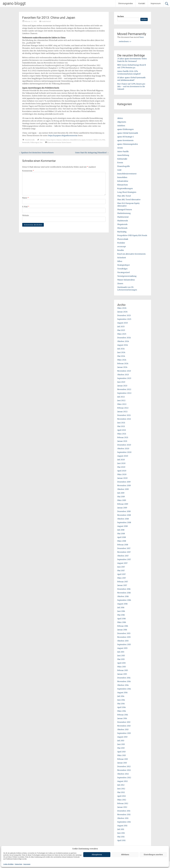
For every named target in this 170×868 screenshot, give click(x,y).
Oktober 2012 (123, 774)
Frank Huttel (46, 21)
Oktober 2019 (123, 489)
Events (120, 163)
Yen (41, 142)
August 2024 (123, 345)
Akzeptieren (97, 855)
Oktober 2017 (123, 556)
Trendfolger (122, 269)
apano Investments (125, 140)
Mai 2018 (121, 534)
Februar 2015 (123, 670)
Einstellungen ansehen (153, 855)
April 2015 (121, 663)
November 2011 (124, 815)
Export (53, 140)
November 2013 (124, 726)
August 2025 (123, 323)
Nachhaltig (122, 232)
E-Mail (26, 207)
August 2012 (123, 781)
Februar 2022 (123, 408)
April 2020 (122, 471)
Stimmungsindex (126, 3)
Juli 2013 (121, 741)
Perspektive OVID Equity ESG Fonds (132, 235)
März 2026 (122, 308)
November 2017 (124, 552)
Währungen (35, 142)
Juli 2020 (121, 460)
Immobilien (122, 177)
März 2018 (122, 541)
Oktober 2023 (123, 375)
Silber (120, 261)
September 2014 (124, 689)
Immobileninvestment (127, 174)
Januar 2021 (122, 441)
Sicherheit (122, 258)
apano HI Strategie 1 (126, 137)
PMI (104, 140)
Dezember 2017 (124, 548)
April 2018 (122, 537)
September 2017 (124, 559)
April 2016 (122, 619)
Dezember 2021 (124, 415)
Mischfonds (122, 228)
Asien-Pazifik (123, 151)
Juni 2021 (121, 423)
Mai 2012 (121, 792)
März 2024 (122, 360)
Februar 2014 (123, 715)
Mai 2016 (121, 615)
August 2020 (123, 456)
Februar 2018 (123, 545)
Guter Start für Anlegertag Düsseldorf (92, 153)
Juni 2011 (121, 833)
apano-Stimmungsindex (128, 144)
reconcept (122, 246)
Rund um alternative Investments (131, 254)
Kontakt (142, 3)
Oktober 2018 (123, 519)
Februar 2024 (123, 363)
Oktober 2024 (123, 341)
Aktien (42, 140)
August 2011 (122, 826)
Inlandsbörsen (75, 140)
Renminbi (26, 142)
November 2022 (124, 389)
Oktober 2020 (123, 449)
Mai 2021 (121, 426)
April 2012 (122, 796)
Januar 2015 (122, 674)
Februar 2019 (123, 504)
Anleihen (121, 126)
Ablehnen (125, 855)
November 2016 (124, 593)
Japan (84, 140)
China (48, 140)
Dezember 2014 (124, 678)
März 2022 (122, 404)
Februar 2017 (123, 582)
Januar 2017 (122, 585)
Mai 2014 (121, 704)
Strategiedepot (123, 265)
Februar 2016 (123, 626)
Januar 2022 (122, 412)
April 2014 (122, 707)
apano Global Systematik (128, 133)
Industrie (66, 140)
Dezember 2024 (124, 338)
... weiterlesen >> (125, 41)
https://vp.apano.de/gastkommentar (63, 135)
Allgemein (122, 122)
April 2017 (121, 574)
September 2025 (124, 319)
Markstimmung (124, 213)
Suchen (121, 16)
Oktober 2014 (123, 685)
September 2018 (124, 522)
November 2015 (124, 637)
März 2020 (122, 474)
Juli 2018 (121, 530)
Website (26, 215)
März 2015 (122, 667)
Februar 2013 (123, 759)
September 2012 (124, 778)
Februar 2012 (123, 803)
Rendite (121, 250)
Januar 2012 (122, 807)
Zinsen (120, 283)
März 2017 (122, 578)
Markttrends (30, 140)
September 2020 (124, 452)
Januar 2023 (122, 386)
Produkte (121, 243)
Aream (120, 148)
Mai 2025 (121, 330)
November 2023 (124, 371)
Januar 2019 (122, 508)
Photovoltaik (123, 239)
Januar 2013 (122, 763)
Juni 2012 (121, 789)
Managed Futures (125, 210)
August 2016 (122, 604)
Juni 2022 (121, 400)
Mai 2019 (121, 497)
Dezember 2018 (124, 511)
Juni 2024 (121, 352)
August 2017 (122, 563)
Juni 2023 (121, 382)
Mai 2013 (121, 748)
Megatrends (122, 224)
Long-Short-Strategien (127, 192)
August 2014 (122, 693)
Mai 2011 (121, 837)
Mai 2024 (121, 356)
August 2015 (122, 648)
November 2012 (124, 770)
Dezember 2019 (124, 482)
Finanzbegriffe (124, 166)
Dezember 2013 (124, 722)
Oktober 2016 (123, 596)
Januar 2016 (122, 630)
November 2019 (124, 485)
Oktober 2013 (123, 729)
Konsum (89, 140)
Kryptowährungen (125, 188)
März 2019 (122, 500)
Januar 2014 (122, 718)
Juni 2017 (121, 567)
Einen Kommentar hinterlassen (59, 142)
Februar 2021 (123, 437)
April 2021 (122, 430)
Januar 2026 (122, 312)
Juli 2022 (121, 397)
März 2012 (122, 800)
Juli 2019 (121, 493)
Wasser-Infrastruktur (126, 280)
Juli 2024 (121, 349)
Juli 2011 (121, 829)
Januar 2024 (122, 367)
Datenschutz (18, 864)
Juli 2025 (121, 327)
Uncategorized (123, 272)
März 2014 (122, 711)
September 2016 (124, 600)
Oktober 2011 (123, 818)
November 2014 (124, 681)
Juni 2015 (121, 656)
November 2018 (124, 515)
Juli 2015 (121, 652)
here (142, 37)
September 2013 (124, 733)
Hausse (59, 140)
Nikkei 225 (97, 140)
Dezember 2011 (124, 811)
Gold (119, 170)
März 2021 (122, 434)
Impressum (27, 864)
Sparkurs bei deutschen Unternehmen (36, 153)
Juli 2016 (121, 607)
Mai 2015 (121, 659)
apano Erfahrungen (125, 129)
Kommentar (28, 171)
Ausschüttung (123, 155)
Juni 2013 (121, 744)
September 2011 (124, 822)
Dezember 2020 (124, 445)
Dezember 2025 (124, 315)
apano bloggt (14, 3)
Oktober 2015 (123, 641)
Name (25, 198)
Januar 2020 (122, 478)
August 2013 (122, 737)
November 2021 (124, 419)
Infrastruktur (123, 181)
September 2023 (124, 378)
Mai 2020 (121, 467)
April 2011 (121, 840)
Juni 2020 (121, 463)
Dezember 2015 (124, 633)
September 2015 (124, 644)
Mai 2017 (121, 571)
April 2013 (121, 752)
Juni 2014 (121, 700)
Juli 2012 (121, 785)
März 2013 (122, 755)
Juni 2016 (121, 611)
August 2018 (122, 526)
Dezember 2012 (124, 766)
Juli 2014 (121, 696)
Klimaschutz (123, 185)
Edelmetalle (122, 159)
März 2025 (122, 334)
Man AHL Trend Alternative (129, 200)
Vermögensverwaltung (127, 276)
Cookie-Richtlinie (8, 864)
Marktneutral (123, 217)
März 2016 (122, 622)
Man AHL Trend (124, 196)
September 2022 (124, 393)
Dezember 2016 (124, 589)
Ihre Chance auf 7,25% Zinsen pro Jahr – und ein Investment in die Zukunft (131, 86)
